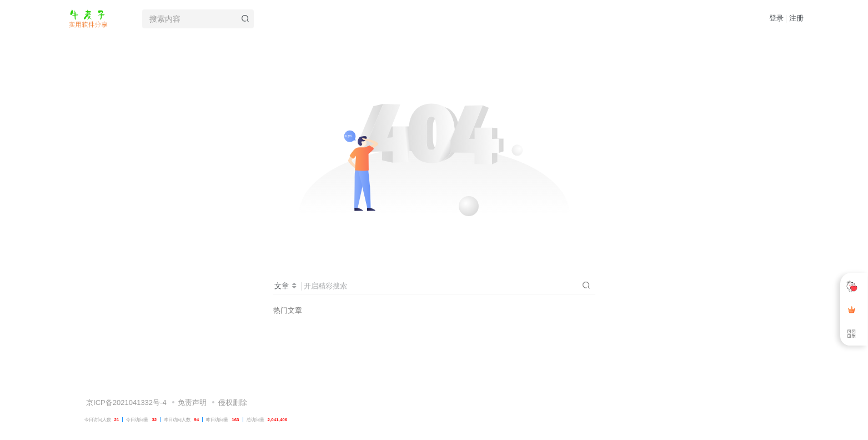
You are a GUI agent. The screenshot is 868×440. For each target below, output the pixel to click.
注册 (796, 18)
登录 (776, 18)
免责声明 (192, 379)
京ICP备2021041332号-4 (126, 379)
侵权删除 (233, 379)
